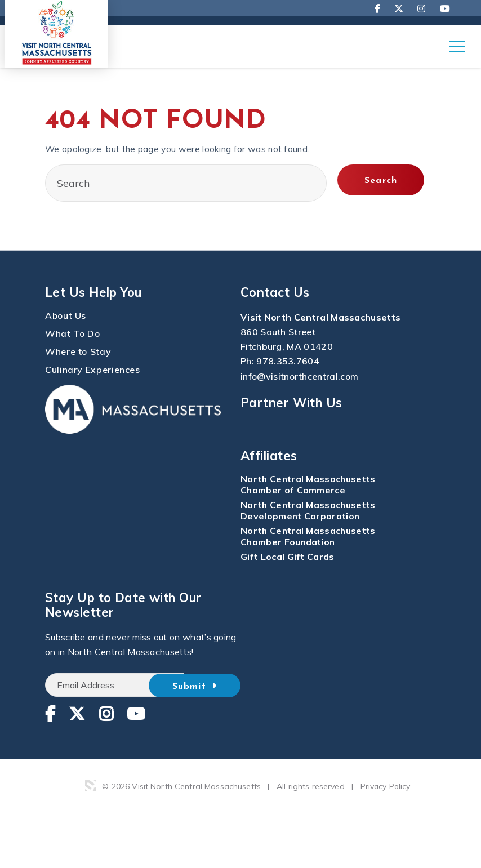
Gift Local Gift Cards (288, 556)
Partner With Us (291, 402)
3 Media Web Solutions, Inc (90, 785)
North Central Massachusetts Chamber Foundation (309, 536)
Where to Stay (78, 352)
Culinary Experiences (93, 370)
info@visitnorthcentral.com (300, 376)
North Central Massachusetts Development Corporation (309, 510)
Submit (204, 685)
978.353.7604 (288, 362)
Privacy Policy (386, 786)
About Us (66, 316)
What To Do (73, 334)
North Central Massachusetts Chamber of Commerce (309, 484)
